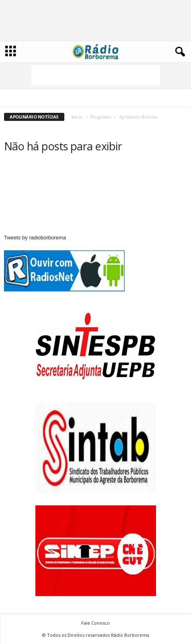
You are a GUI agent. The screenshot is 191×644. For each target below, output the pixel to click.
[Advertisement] (96, 75)
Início (77, 117)
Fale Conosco (95, 623)
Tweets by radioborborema (35, 238)
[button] (179, 52)
